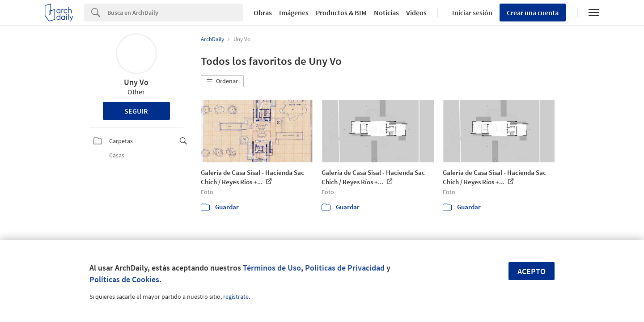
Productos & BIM (341, 13)
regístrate (236, 297)
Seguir (136, 111)
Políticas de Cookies (124, 279)
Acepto (532, 271)
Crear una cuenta (533, 13)
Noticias (386, 13)
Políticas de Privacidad (345, 268)
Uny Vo (136, 82)
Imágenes (294, 13)
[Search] (175, 13)
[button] (222, 81)
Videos (416, 13)
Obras (263, 13)
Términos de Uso (272, 268)
